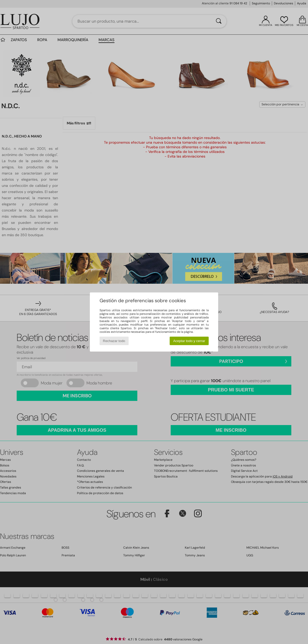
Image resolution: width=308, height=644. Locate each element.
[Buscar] (219, 21)
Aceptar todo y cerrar (189, 341)
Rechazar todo (114, 341)
